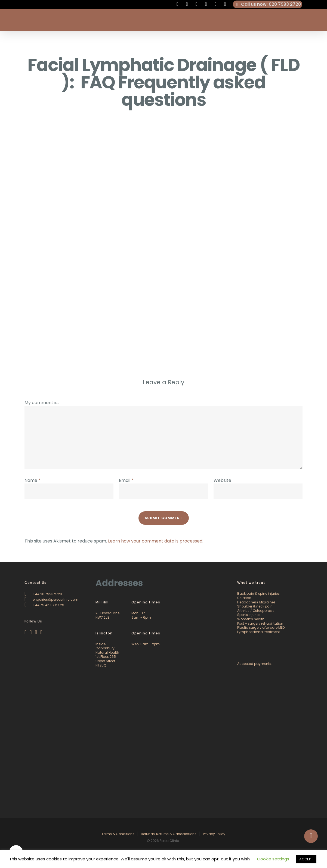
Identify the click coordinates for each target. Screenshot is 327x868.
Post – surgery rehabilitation (260, 623)
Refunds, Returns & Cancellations (169, 834)
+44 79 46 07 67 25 (44, 605)
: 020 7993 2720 (268, 4)
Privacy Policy (214, 834)
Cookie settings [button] (273, 859)
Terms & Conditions (118, 834)
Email (126, 480)
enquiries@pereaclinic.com (51, 599)
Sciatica (244, 598)
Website (222, 480)
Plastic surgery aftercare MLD (261, 627)
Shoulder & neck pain (255, 606)
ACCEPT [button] (306, 859)
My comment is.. (42, 403)
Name (33, 480)
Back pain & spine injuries (258, 593)
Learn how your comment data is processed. (156, 541)
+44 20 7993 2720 (43, 594)
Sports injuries (249, 615)
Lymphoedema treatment (259, 632)
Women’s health (251, 619)
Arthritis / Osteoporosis (256, 611)
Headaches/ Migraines (256, 602)
